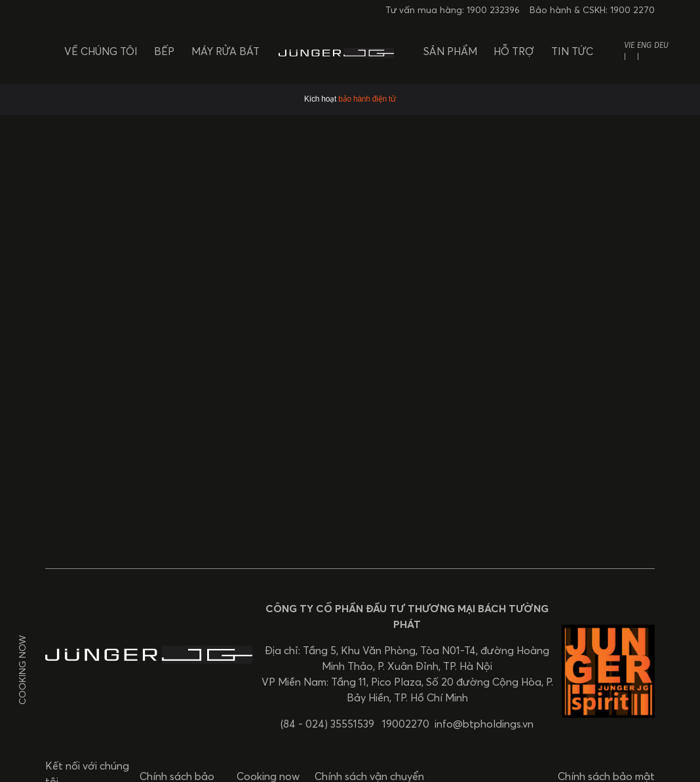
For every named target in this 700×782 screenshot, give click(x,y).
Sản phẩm (450, 51)
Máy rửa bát (225, 51)
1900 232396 (493, 10)
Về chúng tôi (101, 51)
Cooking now (22, 670)
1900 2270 (632, 10)
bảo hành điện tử (367, 99)
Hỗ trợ (514, 51)
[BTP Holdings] (336, 51)
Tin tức (572, 51)
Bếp (164, 51)
